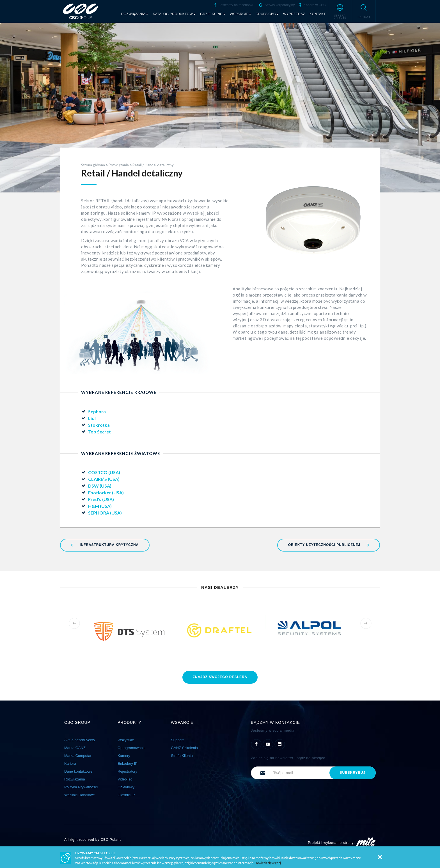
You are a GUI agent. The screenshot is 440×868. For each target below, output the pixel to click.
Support (177, 740)
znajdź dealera (220, 677)
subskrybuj (353, 773)
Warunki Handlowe (80, 795)
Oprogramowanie (132, 748)
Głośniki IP (126, 795)
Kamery (124, 756)
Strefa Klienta (182, 756)
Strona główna (93, 165)
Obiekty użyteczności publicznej (329, 545)
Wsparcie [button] (240, 14)
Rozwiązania (119, 165)
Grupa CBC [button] (267, 14)
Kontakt (318, 14)
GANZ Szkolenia (184, 748)
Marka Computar (78, 756)
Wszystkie (126, 740)
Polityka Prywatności (81, 787)
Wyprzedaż (294, 14)
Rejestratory (127, 771)
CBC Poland (111, 840)
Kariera (70, 763)
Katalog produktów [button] (174, 14)
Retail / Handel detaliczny (153, 165)
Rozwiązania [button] (135, 14)
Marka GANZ (75, 748)
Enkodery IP (128, 763)
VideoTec (125, 779)
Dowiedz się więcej (268, 863)
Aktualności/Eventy (80, 740)
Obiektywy (126, 787)
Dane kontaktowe (78, 771)
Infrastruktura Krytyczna (105, 545)
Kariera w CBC (313, 5)
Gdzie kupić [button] (213, 14)
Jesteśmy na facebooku (234, 5)
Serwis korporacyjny (277, 5)
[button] (340, 11)
